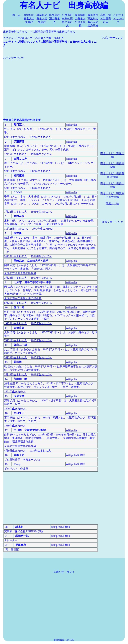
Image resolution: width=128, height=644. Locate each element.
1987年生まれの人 (41, 154)
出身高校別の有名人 (54, 18)
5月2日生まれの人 (15, 188)
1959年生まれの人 (41, 256)
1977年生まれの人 (43, 229)
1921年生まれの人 (15, 391)
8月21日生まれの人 (15, 303)
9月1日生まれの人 (15, 171)
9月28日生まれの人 (15, 256)
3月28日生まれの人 (15, 278)
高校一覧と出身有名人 (106, 18)
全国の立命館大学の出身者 (20, 273)
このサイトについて (118, 18)
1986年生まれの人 (40, 188)
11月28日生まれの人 (16, 229)
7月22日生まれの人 (15, 212)
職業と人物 (112, 203)
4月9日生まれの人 (15, 451)
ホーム (16, 15)
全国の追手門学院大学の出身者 (23, 298)
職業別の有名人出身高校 (42, 18)
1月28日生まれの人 (15, 323)
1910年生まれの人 (40, 451)
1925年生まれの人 (41, 323)
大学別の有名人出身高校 (29, 18)
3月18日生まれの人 (15, 374)
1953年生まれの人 (41, 303)
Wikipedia (71, 125)
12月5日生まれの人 (15, 154)
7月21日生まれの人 (15, 340)
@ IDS (70, 640)
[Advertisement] (51, 83)
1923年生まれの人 (41, 374)
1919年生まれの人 (15, 426)
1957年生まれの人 (41, 278)
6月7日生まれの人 (15, 137)
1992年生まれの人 (40, 137)
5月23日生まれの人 (15, 357)
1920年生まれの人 (15, 408)
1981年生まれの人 (41, 212)
